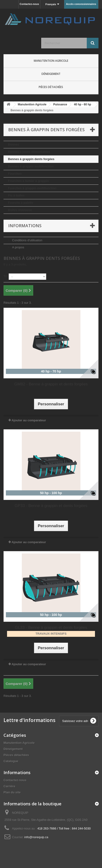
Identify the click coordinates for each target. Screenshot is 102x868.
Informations (25, 226)
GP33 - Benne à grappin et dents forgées (51, 506)
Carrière (9, 786)
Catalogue (11, 761)
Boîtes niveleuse (20, 210)
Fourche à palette (21, 203)
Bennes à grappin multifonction (31, 166)
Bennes (13, 144)
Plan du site (12, 792)
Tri (5, 276)
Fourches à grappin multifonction (32, 188)
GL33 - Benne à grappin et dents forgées (51, 628)
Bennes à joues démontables (29, 152)
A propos (18, 247)
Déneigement (51, 74)
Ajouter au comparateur (29, 420)
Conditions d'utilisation (27, 240)
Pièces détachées (51, 87)
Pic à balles (16, 195)
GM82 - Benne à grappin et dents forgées (51, 384)
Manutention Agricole (51, 61)
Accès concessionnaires (81, 4)
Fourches (15, 174)
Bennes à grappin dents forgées (31, 159)
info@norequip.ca (36, 837)
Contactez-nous (29, 4)
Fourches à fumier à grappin (28, 181)
